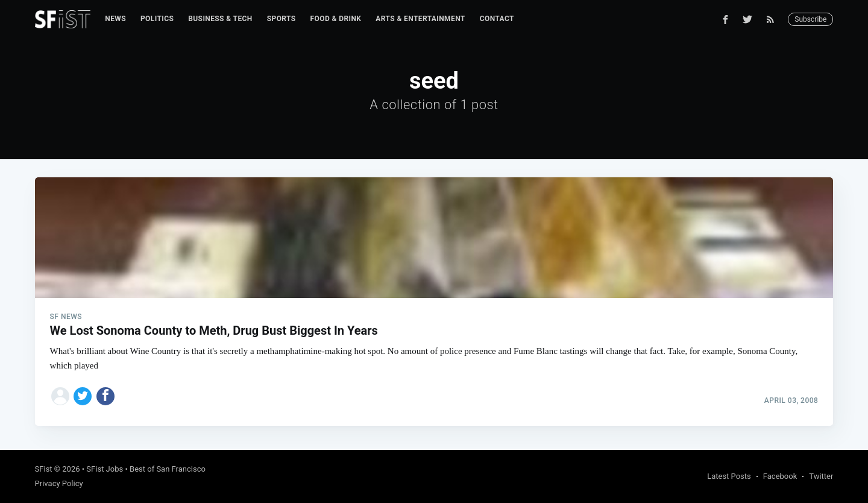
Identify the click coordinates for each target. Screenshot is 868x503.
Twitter (821, 476)
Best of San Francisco (168, 469)
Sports (281, 19)
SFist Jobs (105, 469)
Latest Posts (729, 476)
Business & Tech (220, 19)
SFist (44, 469)
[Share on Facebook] (105, 396)
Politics (157, 19)
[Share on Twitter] (83, 396)
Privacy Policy (59, 483)
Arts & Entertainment (420, 19)
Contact (497, 19)
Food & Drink (336, 19)
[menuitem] (115, 19)
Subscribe (810, 19)
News (115, 19)
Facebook (780, 476)
